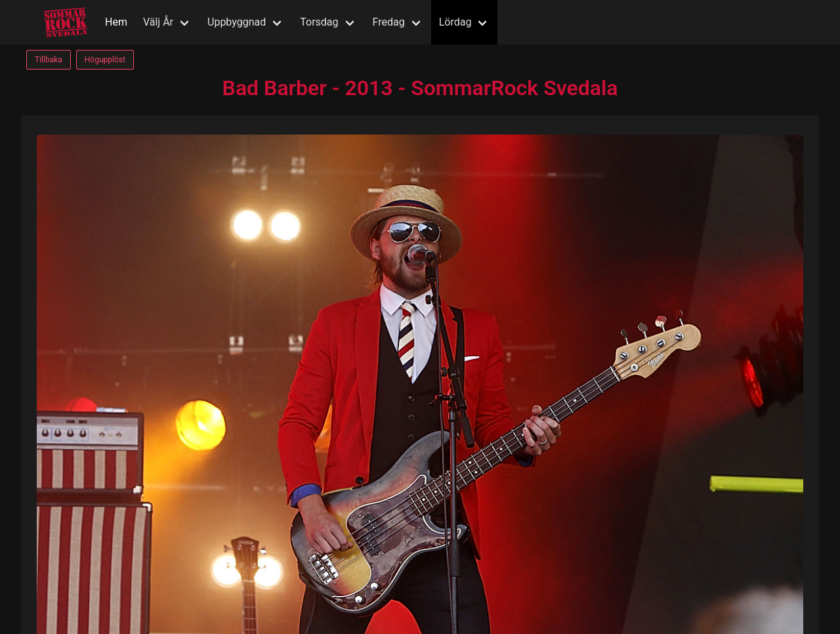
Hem (116, 22)
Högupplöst (105, 60)
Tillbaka (49, 60)
